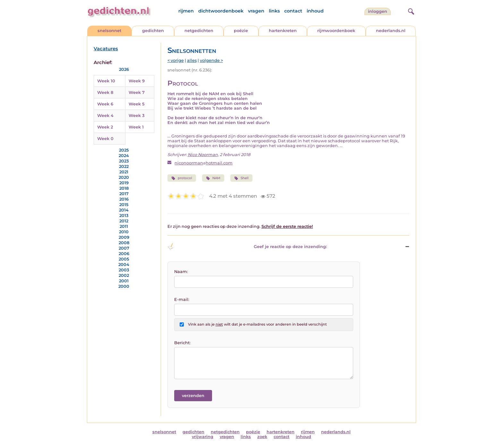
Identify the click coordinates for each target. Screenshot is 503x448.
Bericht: (182, 343)
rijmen (186, 11)
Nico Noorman (203, 155)
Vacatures (106, 49)
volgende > (211, 60)
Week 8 (105, 92)
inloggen (378, 11)
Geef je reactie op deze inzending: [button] (247, 246)
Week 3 (136, 116)
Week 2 (105, 127)
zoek (262, 437)
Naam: (181, 272)
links (274, 11)
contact (293, 11)
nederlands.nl (391, 31)
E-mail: (182, 299)
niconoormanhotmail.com (204, 163)
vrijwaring (203, 437)
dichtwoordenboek (221, 11)
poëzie (241, 31)
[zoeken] (410, 11)
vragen (256, 11)
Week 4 (105, 116)
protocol (182, 178)
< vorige (176, 60)
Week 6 (105, 104)
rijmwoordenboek (336, 31)
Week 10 (106, 81)
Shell (241, 178)
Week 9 (137, 81)
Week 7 (137, 92)
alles (192, 60)
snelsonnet (109, 31)
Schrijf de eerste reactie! (287, 226)
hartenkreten (283, 31)
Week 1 (136, 127)
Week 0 (105, 139)
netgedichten (199, 31)
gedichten (153, 31)
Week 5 (136, 104)
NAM (213, 178)
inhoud (315, 11)
